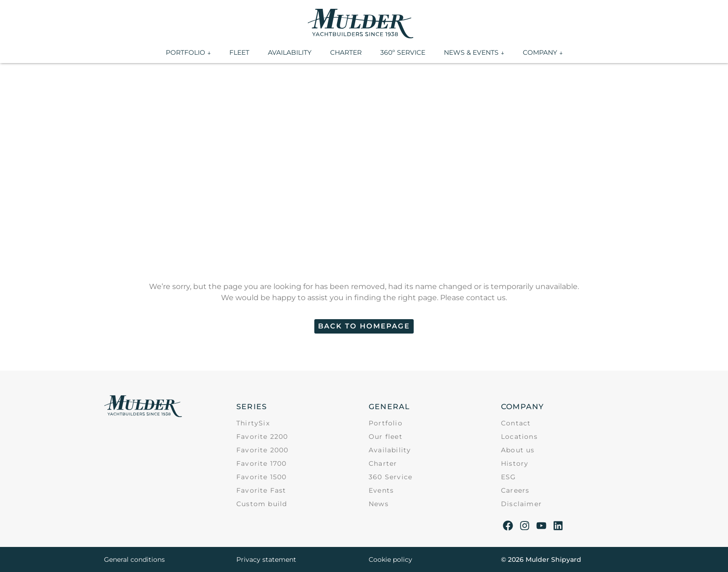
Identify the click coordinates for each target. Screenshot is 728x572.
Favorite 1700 (262, 463)
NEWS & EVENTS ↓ (474, 52)
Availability (390, 450)
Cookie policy (390, 559)
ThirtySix (253, 423)
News (379, 504)
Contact (516, 423)
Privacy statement (266, 559)
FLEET (239, 52)
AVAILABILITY (290, 52)
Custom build (262, 504)
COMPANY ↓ (543, 52)
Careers (515, 490)
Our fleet (386, 437)
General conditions (134, 559)
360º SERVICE (403, 52)
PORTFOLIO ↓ (188, 52)
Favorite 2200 (262, 437)
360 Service (390, 477)
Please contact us (473, 298)
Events (381, 490)
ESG (509, 477)
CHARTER (346, 52)
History (515, 463)
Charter (383, 463)
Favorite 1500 (262, 477)
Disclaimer (521, 504)
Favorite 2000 (263, 450)
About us (518, 450)
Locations (519, 437)
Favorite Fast (261, 490)
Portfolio (386, 423)
